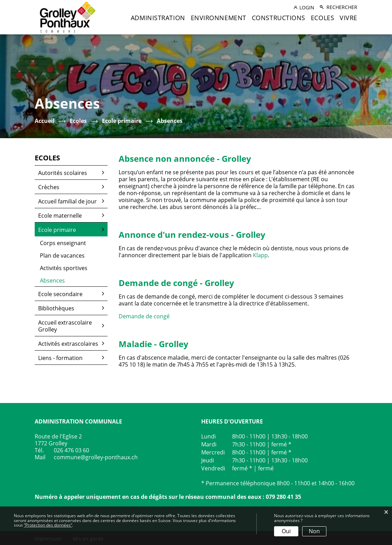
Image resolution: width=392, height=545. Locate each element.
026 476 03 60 (71, 450)
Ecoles (322, 18)
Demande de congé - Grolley (176, 283)
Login (307, 7)
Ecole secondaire (60, 294)
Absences (69, 280)
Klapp (260, 255)
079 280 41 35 (283, 497)
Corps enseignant (63, 243)
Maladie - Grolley (154, 344)
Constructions (279, 18)
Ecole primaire (57, 230)
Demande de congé (148, 316)
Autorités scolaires (63, 173)
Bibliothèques (56, 308)
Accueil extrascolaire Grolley (65, 326)
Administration (158, 18)
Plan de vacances (62, 255)
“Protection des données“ (48, 525)
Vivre (348, 18)
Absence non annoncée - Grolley (185, 158)
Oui (286, 531)
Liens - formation (60, 358)
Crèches (49, 187)
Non (314, 531)
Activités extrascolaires (68, 344)
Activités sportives (64, 268)
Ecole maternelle (60, 216)
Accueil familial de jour (67, 201)
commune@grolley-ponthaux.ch (96, 457)
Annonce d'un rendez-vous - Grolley (192, 234)
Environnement (219, 18)
